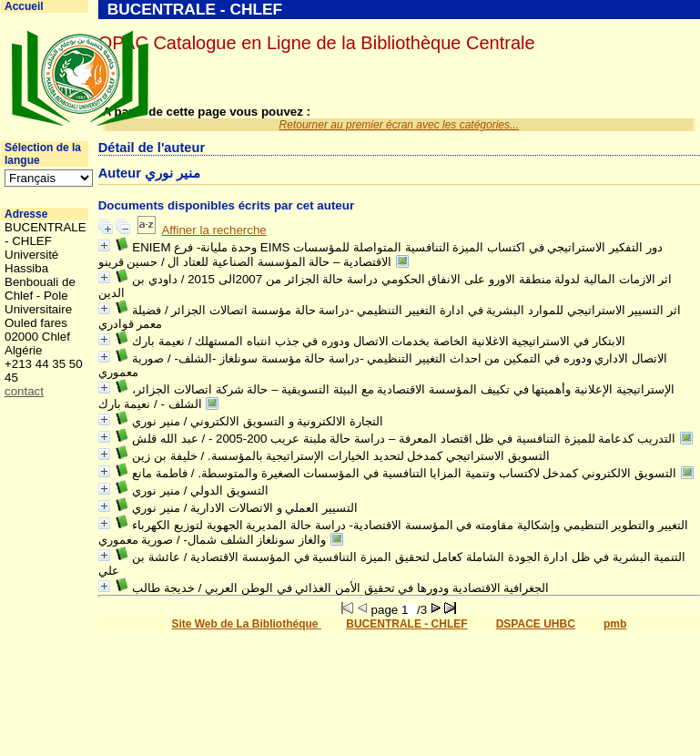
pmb (615, 624)
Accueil (24, 6)
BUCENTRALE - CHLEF (406, 624)
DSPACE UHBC (536, 624)
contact (24, 391)
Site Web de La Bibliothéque (246, 624)
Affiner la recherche (213, 230)
